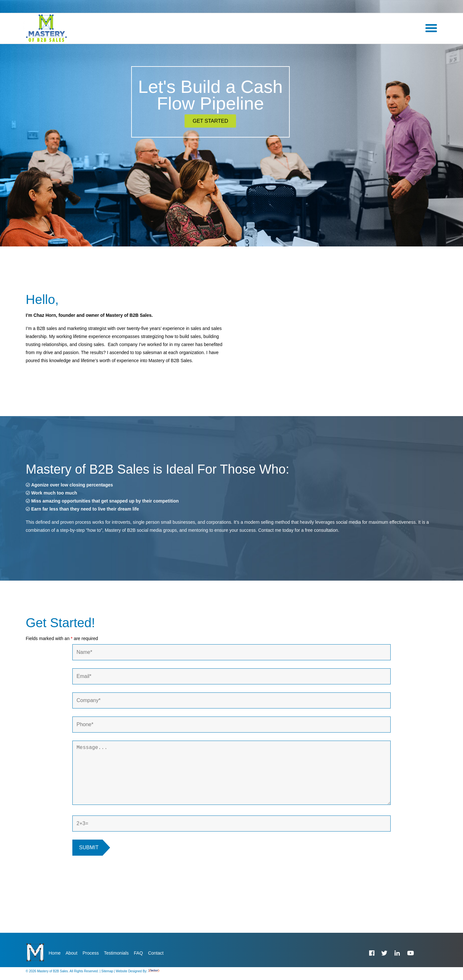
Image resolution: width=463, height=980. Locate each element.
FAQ (138, 953)
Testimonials (116, 953)
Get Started (210, 121)
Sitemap (107, 976)
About (72, 953)
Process (91, 953)
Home (54, 953)
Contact (156, 953)
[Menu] (431, 28)
